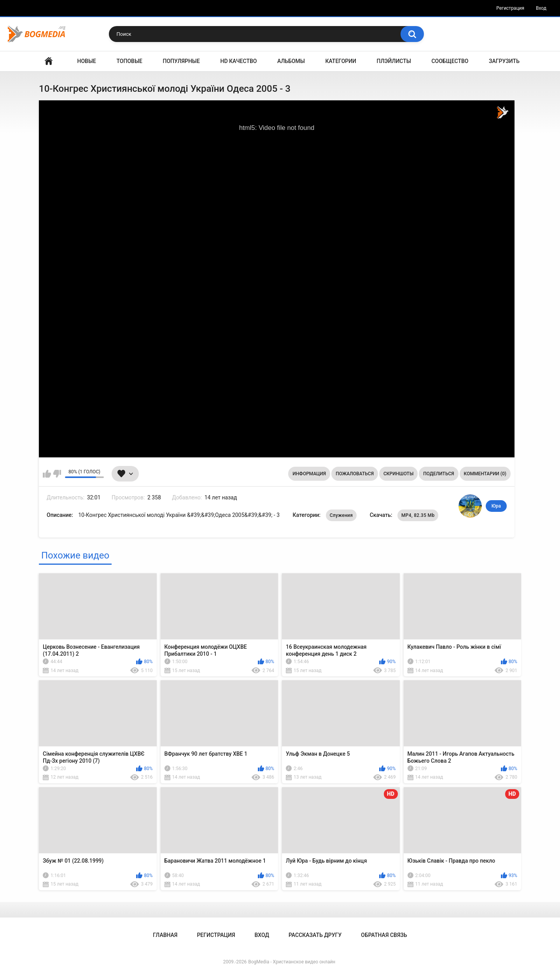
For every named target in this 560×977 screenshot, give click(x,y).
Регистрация (510, 8)
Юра (496, 506)
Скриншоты (398, 474)
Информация (309, 474)
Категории (341, 61)
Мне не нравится (57, 474)
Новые (87, 61)
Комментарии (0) (485, 474)
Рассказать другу (315, 935)
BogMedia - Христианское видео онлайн (292, 962)
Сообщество (450, 61)
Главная (49, 61)
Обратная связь (384, 935)
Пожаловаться (355, 474)
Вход (541, 8)
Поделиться (438, 474)
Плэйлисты (394, 61)
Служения (341, 515)
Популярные (181, 61)
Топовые (129, 61)
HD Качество (238, 61)
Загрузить (504, 61)
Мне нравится (47, 474)
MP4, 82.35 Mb (418, 515)
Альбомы (291, 61)
